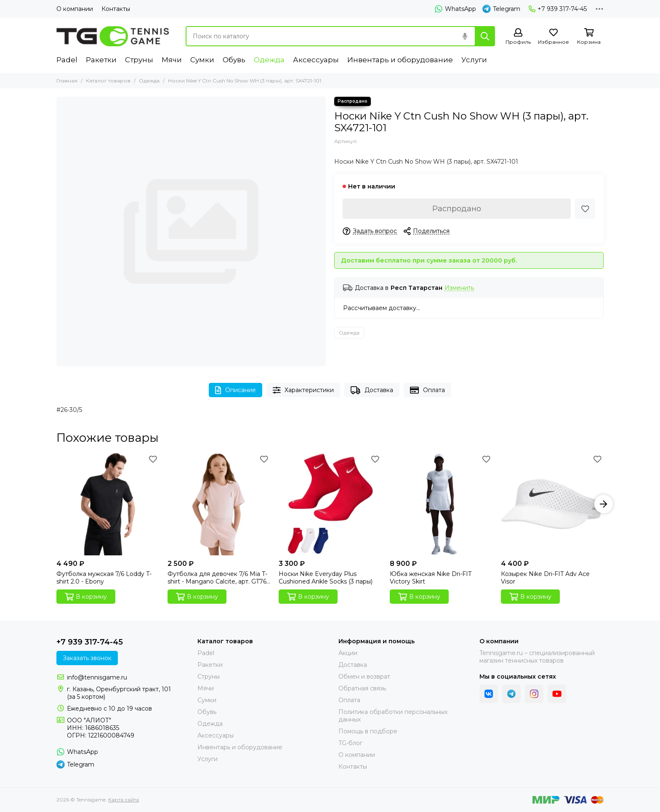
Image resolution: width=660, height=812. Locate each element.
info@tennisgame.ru (97, 677)
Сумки (202, 60)
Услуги (474, 60)
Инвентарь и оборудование (400, 60)
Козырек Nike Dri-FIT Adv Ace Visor (545, 578)
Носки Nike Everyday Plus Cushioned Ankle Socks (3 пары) (326, 578)
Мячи (172, 60)
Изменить (459, 288)
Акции (348, 653)
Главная (67, 81)
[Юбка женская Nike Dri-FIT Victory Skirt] (441, 504)
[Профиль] (518, 37)
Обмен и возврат (364, 677)
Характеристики (303, 390)
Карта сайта (124, 800)
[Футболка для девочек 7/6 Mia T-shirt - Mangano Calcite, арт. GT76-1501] (219, 504)
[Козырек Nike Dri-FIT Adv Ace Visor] (552, 504)
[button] (604, 504)
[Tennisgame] (113, 36)
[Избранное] (554, 37)
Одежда (269, 60)
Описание (236, 390)
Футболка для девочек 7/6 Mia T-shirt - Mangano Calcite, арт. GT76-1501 (218, 578)
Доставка (372, 390)
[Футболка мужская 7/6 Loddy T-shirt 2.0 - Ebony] (108, 504)
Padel (67, 60)
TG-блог (350, 743)
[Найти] (485, 36)
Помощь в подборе (368, 731)
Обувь (234, 60)
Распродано (457, 209)
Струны (139, 60)
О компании (75, 9)
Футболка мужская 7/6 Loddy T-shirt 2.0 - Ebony (104, 578)
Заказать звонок (87, 658)
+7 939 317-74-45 (558, 9)
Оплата (427, 390)
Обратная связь (362, 688)
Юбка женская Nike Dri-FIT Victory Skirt (431, 578)
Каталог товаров (108, 81)
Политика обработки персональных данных (393, 716)
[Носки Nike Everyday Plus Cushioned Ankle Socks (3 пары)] (330, 504)
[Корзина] (589, 37)
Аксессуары (316, 60)
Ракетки (101, 60)
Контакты (116, 9)
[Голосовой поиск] (465, 36)
